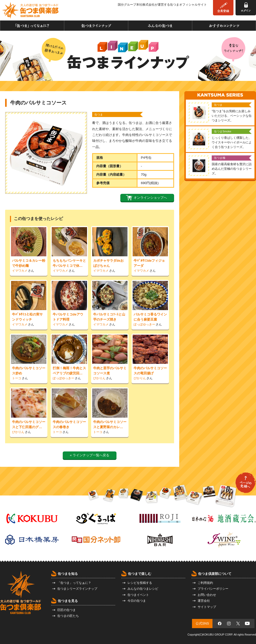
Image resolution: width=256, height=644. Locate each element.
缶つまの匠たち (68, 616)
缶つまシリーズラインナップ (77, 589)
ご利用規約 (205, 583)
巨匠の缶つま (67, 610)
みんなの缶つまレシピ (143, 589)
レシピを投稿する (140, 583)
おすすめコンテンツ (224, 26)
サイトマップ (207, 607)
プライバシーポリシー (213, 589)
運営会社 (204, 601)
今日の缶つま (137, 601)
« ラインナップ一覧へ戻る (90, 455)
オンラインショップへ (150, 198)
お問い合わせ (207, 595)
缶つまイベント (138, 595)
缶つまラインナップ (96, 26)
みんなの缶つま (160, 26)
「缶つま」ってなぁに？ (32, 26)
